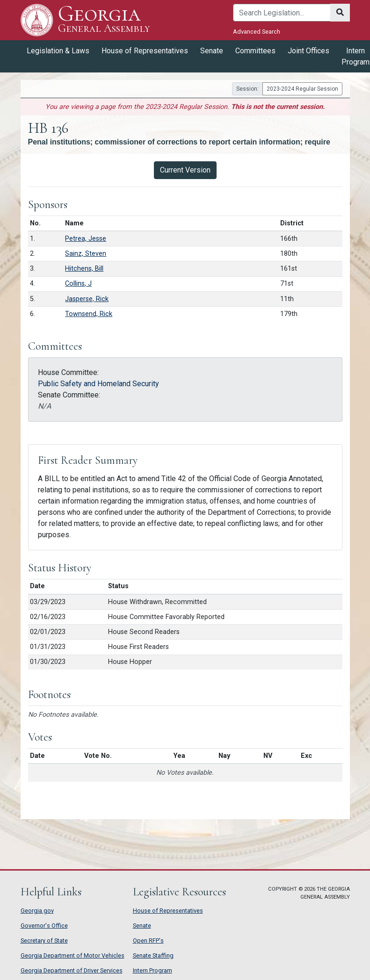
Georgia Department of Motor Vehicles (73, 955)
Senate (212, 51)
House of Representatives (145, 51)
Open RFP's (148, 940)
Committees (255, 51)
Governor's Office (44, 926)
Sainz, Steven (86, 254)
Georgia (104, 20)
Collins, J (78, 284)
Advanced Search (257, 32)
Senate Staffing (153, 955)
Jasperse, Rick (87, 299)
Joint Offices (308, 51)
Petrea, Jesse (86, 239)
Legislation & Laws (58, 51)
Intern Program (152, 970)
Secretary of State (44, 940)
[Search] (282, 13)
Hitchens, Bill (84, 269)
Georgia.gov (37, 911)
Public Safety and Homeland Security (98, 384)
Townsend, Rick (89, 314)
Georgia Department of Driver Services (72, 970)
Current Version (185, 170)
